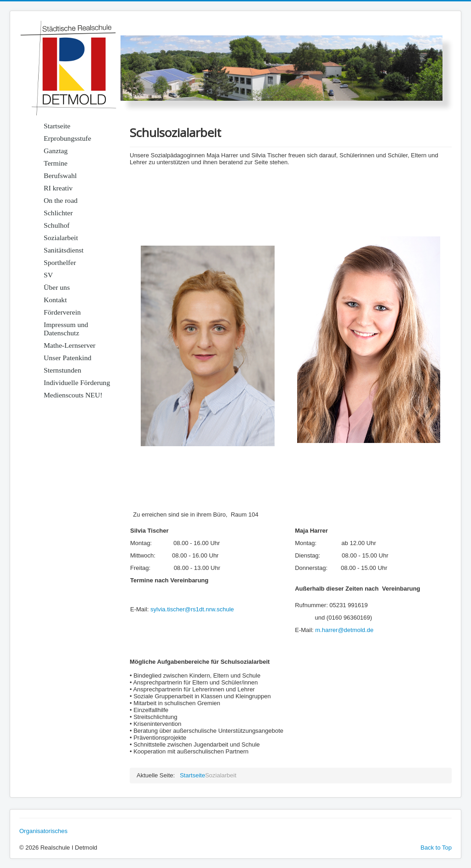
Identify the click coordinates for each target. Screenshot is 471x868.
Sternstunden (62, 370)
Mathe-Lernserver (70, 345)
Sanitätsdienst (64, 250)
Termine (56, 163)
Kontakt (55, 300)
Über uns (57, 287)
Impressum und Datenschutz (66, 329)
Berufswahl (60, 175)
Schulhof (57, 225)
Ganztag (56, 151)
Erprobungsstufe (67, 138)
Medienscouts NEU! (73, 395)
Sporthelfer (60, 262)
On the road (61, 200)
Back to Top (436, 848)
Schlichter (58, 213)
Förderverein (62, 312)
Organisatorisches (43, 831)
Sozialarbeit (61, 238)
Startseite (57, 126)
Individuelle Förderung (77, 382)
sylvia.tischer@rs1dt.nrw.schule (192, 609)
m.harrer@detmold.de (344, 630)
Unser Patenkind (68, 358)
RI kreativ (58, 188)
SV (48, 275)
